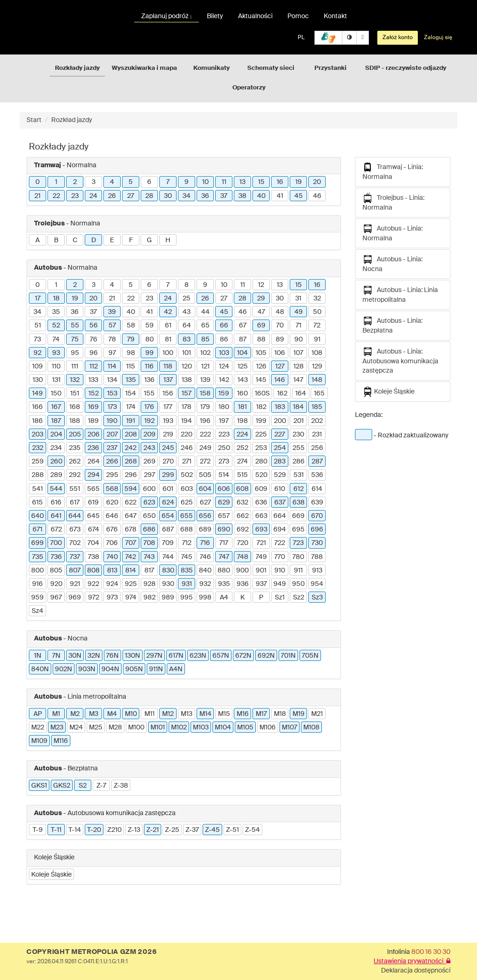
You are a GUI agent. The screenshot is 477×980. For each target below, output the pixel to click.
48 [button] (280, 312)
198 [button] (242, 421)
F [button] (131, 240)
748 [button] (243, 557)
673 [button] (75, 530)
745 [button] (187, 557)
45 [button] (299, 196)
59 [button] (150, 326)
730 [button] (317, 543)
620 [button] (112, 503)
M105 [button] (245, 728)
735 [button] (38, 557)
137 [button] (168, 380)
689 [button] (205, 530)
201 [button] (299, 421)
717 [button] (224, 543)
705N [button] (310, 656)
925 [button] (131, 584)
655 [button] (187, 516)
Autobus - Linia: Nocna (392, 263)
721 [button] (261, 543)
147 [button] (298, 380)
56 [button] (94, 326)
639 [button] (317, 503)
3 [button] (94, 182)
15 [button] (261, 182)
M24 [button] (76, 728)
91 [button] (317, 340)
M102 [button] (179, 728)
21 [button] (37, 196)
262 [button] (75, 462)
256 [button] (317, 448)
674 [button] (94, 530)
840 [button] (205, 571)
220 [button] (187, 435)
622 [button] (131, 503)
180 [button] (224, 407)
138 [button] (187, 380)
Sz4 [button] (37, 611)
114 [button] (112, 367)
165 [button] (319, 394)
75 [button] (75, 340)
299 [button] (168, 475)
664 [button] (280, 516)
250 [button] (224, 448)
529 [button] (280, 475)
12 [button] (261, 285)
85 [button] (205, 340)
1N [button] (38, 656)
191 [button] (131, 421)
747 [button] (224, 557)
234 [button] (56, 448)
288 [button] (38, 475)
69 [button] (261, 326)
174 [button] (131, 407)
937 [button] (261, 584)
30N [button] (75, 656)
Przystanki (330, 68)
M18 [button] (280, 714)
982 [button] (150, 598)
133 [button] (93, 380)
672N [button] (243, 656)
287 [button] (317, 462)
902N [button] (64, 669)
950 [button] (298, 584)
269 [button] (150, 462)
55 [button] (75, 326)
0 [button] (37, 182)
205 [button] (75, 435)
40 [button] (261, 196)
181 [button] (242, 407)
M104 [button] (223, 728)
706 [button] (112, 543)
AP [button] (38, 714)
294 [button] (94, 475)
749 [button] (261, 557)
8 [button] (187, 285)
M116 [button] (61, 741)
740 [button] (112, 557)
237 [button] (112, 448)
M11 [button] (150, 714)
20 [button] (317, 182)
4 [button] (112, 182)
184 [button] (298, 407)
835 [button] (187, 571)
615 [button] (37, 503)
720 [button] (243, 543)
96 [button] (94, 353)
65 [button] (205, 326)
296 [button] (131, 475)
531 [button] (299, 475)
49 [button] (299, 312)
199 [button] (261, 421)
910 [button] (280, 571)
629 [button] (224, 503)
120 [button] (187, 367)
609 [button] (261, 489)
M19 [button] (299, 714)
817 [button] (149, 571)
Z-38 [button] (121, 786)
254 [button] (280, 448)
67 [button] (243, 326)
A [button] (37, 240)
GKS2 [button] (62, 786)
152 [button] (94, 394)
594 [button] (131, 489)
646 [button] (112, 516)
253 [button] (261, 448)
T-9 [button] (38, 830)
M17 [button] (261, 714)
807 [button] (75, 571)
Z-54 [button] (252, 830)
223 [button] (224, 435)
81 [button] (168, 340)
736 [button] (56, 557)
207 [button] (112, 435)
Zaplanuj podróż (167, 16)
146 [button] (280, 380)
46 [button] (317, 196)
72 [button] (317, 326)
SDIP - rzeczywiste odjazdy (406, 68)
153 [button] (112, 394)
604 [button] (205, 489)
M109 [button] (39, 741)
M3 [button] (94, 714)
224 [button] (242, 435)
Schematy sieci (271, 68)
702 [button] (75, 543)
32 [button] (317, 299)
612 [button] (299, 489)
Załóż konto (398, 38)
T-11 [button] (56, 830)
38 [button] (242, 196)
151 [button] (75, 394)
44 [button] (205, 312)
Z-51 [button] (232, 830)
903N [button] (87, 669)
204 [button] (56, 435)
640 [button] (37, 516)
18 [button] (56, 299)
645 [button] (93, 516)
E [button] (112, 240)
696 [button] (317, 530)
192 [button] (150, 421)
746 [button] (205, 557)
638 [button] (299, 503)
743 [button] (149, 557)
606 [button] (224, 489)
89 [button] (280, 340)
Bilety (215, 16)
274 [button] (242, 462)
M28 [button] (115, 728)
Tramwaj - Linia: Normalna (393, 171)
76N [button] (112, 656)
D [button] (94, 240)
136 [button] (150, 380)
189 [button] (93, 421)
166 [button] (37, 407)
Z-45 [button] (212, 830)
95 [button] (75, 353)
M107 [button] (290, 728)
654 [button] (168, 516)
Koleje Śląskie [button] (51, 875)
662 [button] (243, 516)
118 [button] (168, 367)
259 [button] (38, 462)
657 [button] (224, 516)
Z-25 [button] (172, 830)
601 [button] (168, 489)
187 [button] (56, 421)
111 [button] (75, 367)
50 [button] (317, 312)
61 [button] (168, 326)
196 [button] (205, 421)
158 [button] (205, 394)
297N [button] (154, 656)
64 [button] (187, 326)
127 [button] (280, 367)
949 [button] (280, 584)
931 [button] (187, 584)
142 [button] (224, 380)
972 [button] (94, 598)
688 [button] (187, 530)
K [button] (242, 598)
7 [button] (168, 182)
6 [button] (149, 182)
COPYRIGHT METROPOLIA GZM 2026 (92, 952)
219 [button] (168, 435)
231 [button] (317, 435)
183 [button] (280, 407)
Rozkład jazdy (72, 120)
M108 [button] (311, 728)
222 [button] (205, 435)
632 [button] (242, 503)
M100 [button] (136, 728)
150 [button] (56, 394)
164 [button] (301, 394)
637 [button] (280, 503)
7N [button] (56, 656)
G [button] (149, 240)
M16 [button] (243, 714)
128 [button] (299, 367)
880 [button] (224, 571)
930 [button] (168, 584)
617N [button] (176, 656)
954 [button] (317, 584)
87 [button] (243, 340)
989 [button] (168, 598)
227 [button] (280, 435)
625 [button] (187, 503)
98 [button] (131, 353)
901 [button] (261, 571)
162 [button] (282, 394)
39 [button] (112, 312)
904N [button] (110, 669)
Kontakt (335, 16)
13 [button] (242, 182)
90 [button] (299, 340)
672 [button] (56, 530)
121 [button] (205, 367)
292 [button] (75, 475)
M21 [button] (317, 714)
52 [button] (56, 326)
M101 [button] (158, 728)
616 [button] (56, 503)
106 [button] (280, 353)
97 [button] (112, 353)
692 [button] (243, 530)
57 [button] (112, 326)
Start (34, 120)
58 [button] (131, 326)
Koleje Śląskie (388, 392)
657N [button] (221, 656)
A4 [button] (224, 598)
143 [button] (243, 380)
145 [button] (261, 380)
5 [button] (131, 182)
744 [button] (168, 557)
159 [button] (224, 394)
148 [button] (317, 380)
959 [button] (37, 598)
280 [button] (261, 462)
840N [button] (40, 669)
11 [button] (224, 182)
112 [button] (94, 367)
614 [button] (317, 489)
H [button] (168, 240)
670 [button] (317, 516)
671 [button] (37, 530)
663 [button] (261, 516)
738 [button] (94, 557)
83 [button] (187, 340)
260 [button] (56, 462)
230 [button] (298, 435)
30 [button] (168, 196)
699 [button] (37, 543)
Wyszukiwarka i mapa (144, 68)
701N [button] (288, 656)
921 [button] (75, 584)
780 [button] (298, 557)
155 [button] (149, 394)
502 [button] (187, 475)
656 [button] (205, 516)
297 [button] (150, 475)
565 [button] (93, 489)
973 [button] (112, 598)
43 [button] (187, 312)
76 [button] (94, 340)
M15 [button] (224, 714)
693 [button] (261, 530)
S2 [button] (83, 786)
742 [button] (131, 557)
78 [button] (112, 340)
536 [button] (317, 475)
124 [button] (224, 367)
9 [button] (187, 182)
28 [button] (149, 196)
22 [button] (56, 196)
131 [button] (56, 380)
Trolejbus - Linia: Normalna (393, 202)
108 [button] (317, 353)
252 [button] (242, 448)
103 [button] (224, 353)
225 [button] (261, 435)
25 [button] (187, 299)
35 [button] (56, 312)
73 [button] (37, 340)
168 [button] (75, 407)
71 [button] (299, 326)
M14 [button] (205, 714)
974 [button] (131, 598)
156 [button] (168, 394)
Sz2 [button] (299, 598)
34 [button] (187, 196)
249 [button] (205, 448)
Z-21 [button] (153, 830)
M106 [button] (268, 728)
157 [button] (187, 394)
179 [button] (205, 407)
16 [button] (280, 182)
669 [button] (298, 516)
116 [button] (149, 367)
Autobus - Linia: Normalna (392, 233)
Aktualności (255, 16)
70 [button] (280, 326)
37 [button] (224, 196)
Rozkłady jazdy (77, 68)
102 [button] (205, 353)
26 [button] (112, 196)
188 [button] (75, 421)
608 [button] (242, 489)
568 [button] (112, 489)
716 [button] (205, 543)
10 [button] (205, 182)
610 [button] (280, 489)
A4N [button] (176, 669)
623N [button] (198, 656)
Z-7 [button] (101, 786)
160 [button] (242, 394)
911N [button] (156, 669)
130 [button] (38, 380)
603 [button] (187, 489)
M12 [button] (168, 714)
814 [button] (131, 571)
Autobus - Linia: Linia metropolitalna (400, 294)
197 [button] (224, 421)
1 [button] (56, 182)
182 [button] (261, 407)
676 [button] (112, 530)
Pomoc (298, 16)
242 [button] (131, 448)
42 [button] (168, 312)
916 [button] (37, 584)
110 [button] (56, 367)
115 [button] (131, 367)
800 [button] (37, 571)
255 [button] (299, 448)
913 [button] (317, 571)
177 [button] (168, 407)
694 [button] (280, 530)
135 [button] (131, 380)
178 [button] (187, 407)
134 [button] (112, 380)
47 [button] (261, 312)
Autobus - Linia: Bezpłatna (392, 325)
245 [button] (168, 448)
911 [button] (298, 571)
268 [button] (131, 462)
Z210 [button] (114, 830)
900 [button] (242, 571)
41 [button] (280, 196)
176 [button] (149, 407)
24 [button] (93, 196)
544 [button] (56, 489)
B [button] (56, 240)
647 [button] (131, 516)
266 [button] (112, 462)
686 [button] (149, 530)
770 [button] (280, 557)
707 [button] (131, 543)
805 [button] (56, 571)
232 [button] (38, 448)
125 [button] (243, 367)
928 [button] (150, 584)
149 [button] (37, 394)
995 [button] (187, 598)
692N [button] (266, 656)
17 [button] (38, 299)
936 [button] (243, 584)
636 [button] (261, 503)
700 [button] (56, 543)
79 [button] (131, 340)
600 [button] (149, 489)
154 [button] (131, 394)
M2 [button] (75, 714)
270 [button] (168, 462)
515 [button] (242, 475)
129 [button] (317, 367)
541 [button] (37, 489)
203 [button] (37, 435)
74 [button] (56, 340)
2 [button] (75, 182)
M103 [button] (201, 728)
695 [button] (298, 530)
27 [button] (131, 196)
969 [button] (75, 598)
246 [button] (187, 448)
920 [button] (56, 584)
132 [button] (75, 380)
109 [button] (37, 367)
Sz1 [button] (280, 598)
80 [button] (150, 340)
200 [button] (280, 421)
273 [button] (224, 462)
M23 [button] (57, 728)
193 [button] (168, 421)
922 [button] (93, 584)
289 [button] (56, 475)
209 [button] (150, 435)
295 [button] (112, 475)
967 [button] (56, 598)
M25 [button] (96, 728)
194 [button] (187, 421)
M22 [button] (38, 728)
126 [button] (261, 367)
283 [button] (280, 462)
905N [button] (134, 669)
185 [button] (317, 407)
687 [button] (168, 530)
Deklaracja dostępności (416, 971)
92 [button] (37, 353)
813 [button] (112, 571)
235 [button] (75, 448)
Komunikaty (211, 68)
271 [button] (187, 462)
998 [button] (205, 598)
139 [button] (205, 380)
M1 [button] (56, 714)
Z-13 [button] (134, 830)
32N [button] (94, 656)
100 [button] (168, 353)
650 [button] (149, 516)
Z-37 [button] (192, 830)
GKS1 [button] (39, 786)
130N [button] (133, 656)
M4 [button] (112, 714)
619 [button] (93, 503)
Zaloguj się (438, 38)
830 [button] (168, 571)
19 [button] (299, 182)
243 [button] (149, 448)
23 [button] (75, 196)
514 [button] (224, 475)
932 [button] (205, 584)
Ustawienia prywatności (412, 961)
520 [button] (261, 475)
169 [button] (93, 407)
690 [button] (224, 530)
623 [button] (149, 503)
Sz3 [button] (317, 598)
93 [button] (56, 353)
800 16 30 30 (431, 952)
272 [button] (205, 462)
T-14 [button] (75, 830)
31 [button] (298, 299)
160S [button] (262, 394)
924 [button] (112, 584)
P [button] (261, 598)
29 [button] (261, 299)
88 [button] (261, 340)
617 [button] (75, 503)
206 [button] (94, 435)
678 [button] (131, 530)
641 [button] (56, 516)
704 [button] (93, 543)
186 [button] (37, 421)
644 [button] (75, 516)
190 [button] (112, 421)
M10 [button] (131, 714)
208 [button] (131, 435)
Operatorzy (249, 88)
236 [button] (93, 448)
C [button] (75, 240)
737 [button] (75, 557)
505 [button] (205, 475)
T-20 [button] (94, 830)
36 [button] (205, 196)
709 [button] (168, 543)
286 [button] (299, 462)
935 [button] (224, 584)
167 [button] (56, 407)
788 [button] (317, 557)
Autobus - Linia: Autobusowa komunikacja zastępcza (400, 360)
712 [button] (187, 543)
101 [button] (187, 353)
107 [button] (298, 353)
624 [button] (168, 503)
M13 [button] (187, 714)
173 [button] (112, 407)
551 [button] (75, 489)
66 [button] (224, 326)
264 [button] (94, 462)
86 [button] (224, 340)
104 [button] (242, 353)
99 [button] (150, 353)
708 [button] (149, 543)
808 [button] (93, 571)
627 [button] (205, 503)
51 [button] (38, 326)
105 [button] (261, 353)
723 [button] (298, 543)
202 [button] (317, 421)
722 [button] (280, 543)
